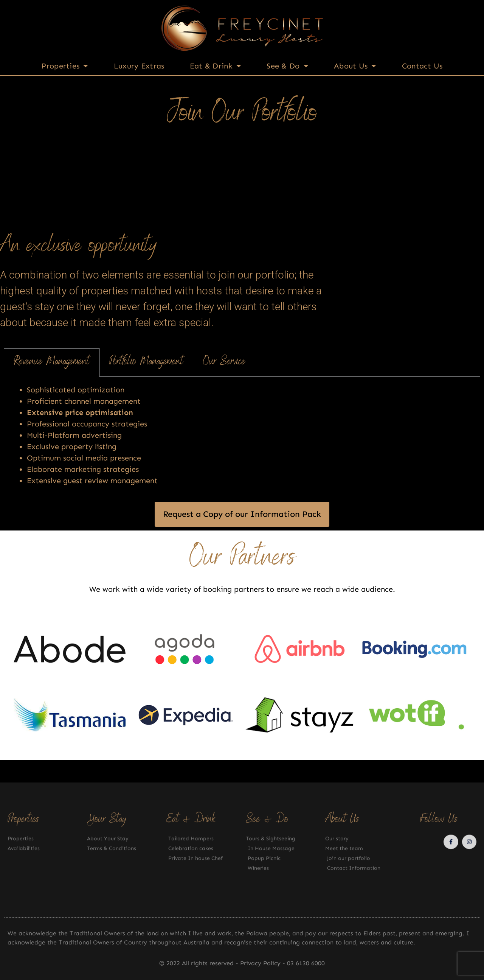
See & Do (288, 66)
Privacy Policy (261, 963)
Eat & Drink (216, 66)
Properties (65, 66)
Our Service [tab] (224, 362)
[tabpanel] (242, 435)
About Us (355, 66)
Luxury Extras (139, 66)
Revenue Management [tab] (52, 362)
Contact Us (422, 66)
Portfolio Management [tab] (146, 362)
